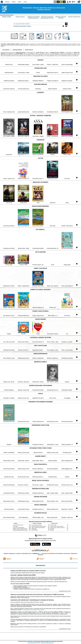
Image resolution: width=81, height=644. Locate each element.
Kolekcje (29, 26)
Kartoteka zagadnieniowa (74, 17)
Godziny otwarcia (29, 50)
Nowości (7, 2)
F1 (70, 2)
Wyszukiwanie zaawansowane (20, 26)
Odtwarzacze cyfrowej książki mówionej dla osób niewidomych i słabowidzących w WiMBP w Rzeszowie (37, 594)
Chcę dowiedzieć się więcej (34, 643)
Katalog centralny (7, 17)
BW (58, 2)
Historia (14, 2)
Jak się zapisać (6, 50)
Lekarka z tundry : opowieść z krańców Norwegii (58, 528)
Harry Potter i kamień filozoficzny (19, 528)
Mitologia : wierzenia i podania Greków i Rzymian (21, 529)
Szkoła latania (16, 526)
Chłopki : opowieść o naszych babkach (38, 528)
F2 (74, 2)
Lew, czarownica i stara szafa (18, 525)
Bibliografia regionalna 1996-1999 (61, 17)
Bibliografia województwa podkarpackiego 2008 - (34, 17)
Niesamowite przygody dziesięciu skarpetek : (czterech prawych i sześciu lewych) (27, 530)
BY (64, 2)
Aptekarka (52, 530)
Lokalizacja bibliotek (17, 50)
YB (61, 2)
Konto (25, 2)
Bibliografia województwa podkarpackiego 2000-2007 (47, 17)
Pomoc (20, 2)
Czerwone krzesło (35, 530)
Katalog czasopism (20, 17)
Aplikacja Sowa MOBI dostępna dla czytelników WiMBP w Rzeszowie (28, 571)
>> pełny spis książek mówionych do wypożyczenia (33, 610)
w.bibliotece (36, 553)
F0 (68, 2)
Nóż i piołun (52, 529)
